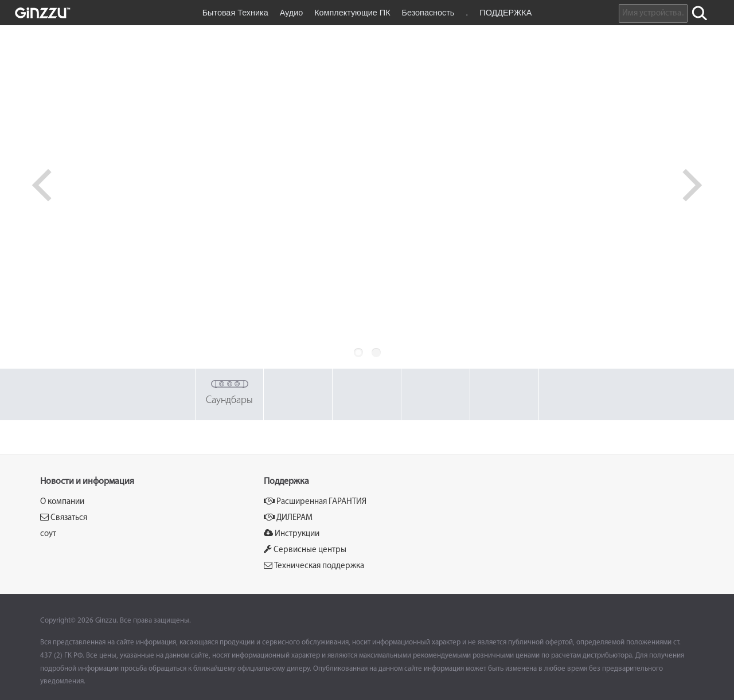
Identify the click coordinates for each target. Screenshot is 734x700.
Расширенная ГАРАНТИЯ (315, 501)
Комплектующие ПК (352, 13)
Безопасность (428, 13)
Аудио (292, 13)
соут (48, 534)
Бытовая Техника (235, 13)
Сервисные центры (305, 550)
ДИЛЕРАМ (288, 517)
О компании (62, 502)
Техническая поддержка (314, 566)
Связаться (64, 517)
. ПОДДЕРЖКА (499, 13)
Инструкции (292, 533)
